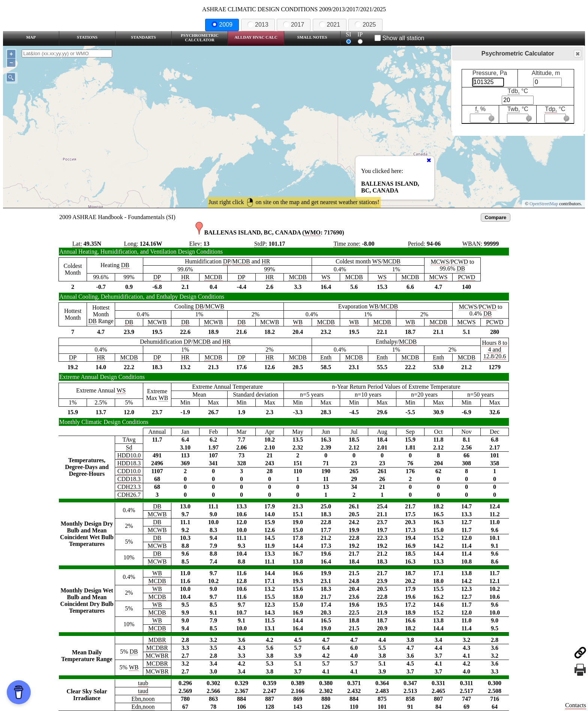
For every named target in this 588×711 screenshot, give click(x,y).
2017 (294, 25)
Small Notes (312, 37)
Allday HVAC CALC (256, 37)
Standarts (143, 37)
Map (31, 37)
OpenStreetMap (544, 204)
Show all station (400, 38)
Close (577, 54)
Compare (496, 217)
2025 (365, 25)
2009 (222, 25)
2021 (330, 25)
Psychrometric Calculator (200, 38)
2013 (258, 25)
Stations (87, 37)
